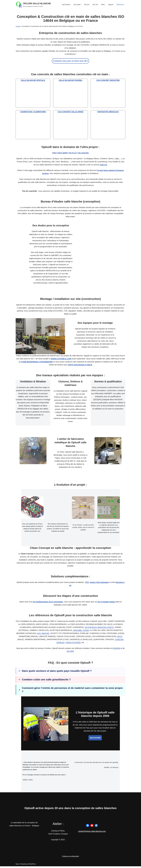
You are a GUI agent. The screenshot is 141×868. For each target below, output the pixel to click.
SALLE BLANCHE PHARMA (70, 80)
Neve (17, 866)
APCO (120, 638)
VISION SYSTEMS (73, 644)
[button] (70, 5)
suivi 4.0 (103, 165)
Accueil (18, 26)
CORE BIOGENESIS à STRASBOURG (37, 363)
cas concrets (83, 153)
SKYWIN (70, 653)
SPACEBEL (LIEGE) (81, 632)
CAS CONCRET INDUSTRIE (108, 80)
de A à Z (73, 153)
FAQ (54, 153)
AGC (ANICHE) (43, 635)
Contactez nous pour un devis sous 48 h (70, 61)
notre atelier (63, 153)
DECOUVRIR (95, 739)
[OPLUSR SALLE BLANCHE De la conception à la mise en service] (33, 5)
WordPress (32, 866)
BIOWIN (117, 650)
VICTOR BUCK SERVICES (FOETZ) (99, 629)
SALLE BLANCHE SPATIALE (33, 80)
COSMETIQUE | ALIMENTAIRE (33, 112)
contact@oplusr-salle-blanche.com (92, 833)
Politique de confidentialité (70, 858)
